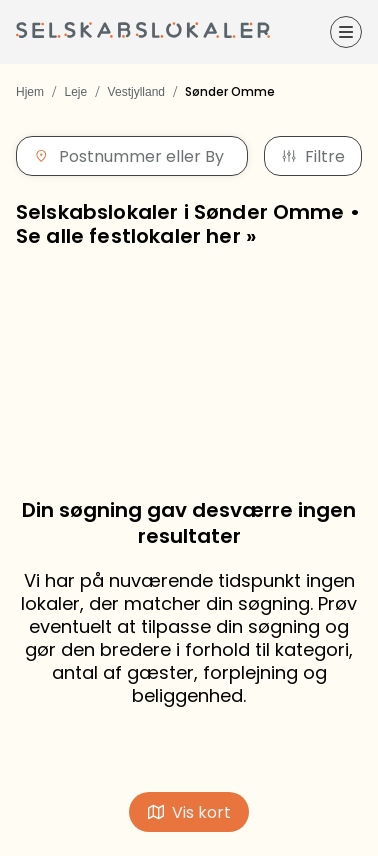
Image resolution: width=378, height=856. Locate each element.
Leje (75, 92)
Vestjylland (136, 92)
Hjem (30, 92)
